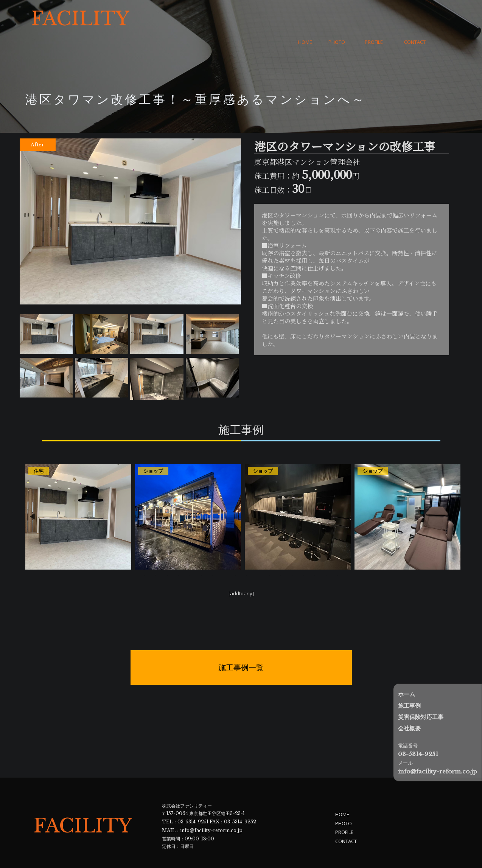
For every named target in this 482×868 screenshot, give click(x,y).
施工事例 (409, 706)
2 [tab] (156, 552)
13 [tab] (281, 552)
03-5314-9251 (193, 798)
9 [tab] (235, 552)
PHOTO (337, 19)
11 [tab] (258, 552)
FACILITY (80, 19)
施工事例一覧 (241, 645)
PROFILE (374, 19)
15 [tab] (303, 552)
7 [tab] (213, 552)
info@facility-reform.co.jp (211, 805)
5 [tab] (190, 552)
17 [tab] (326, 552)
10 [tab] (247, 552)
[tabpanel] (78, 494)
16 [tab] (315, 552)
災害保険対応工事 (421, 717)
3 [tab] (167, 552)
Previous (32, 494)
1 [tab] (145, 552)
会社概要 (409, 728)
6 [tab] (201, 552)
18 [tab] (337, 552)
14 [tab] (292, 552)
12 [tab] (269, 552)
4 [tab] (179, 552)
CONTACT (415, 19)
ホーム (407, 694)
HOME (305, 19)
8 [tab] (224, 552)
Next (452, 494)
